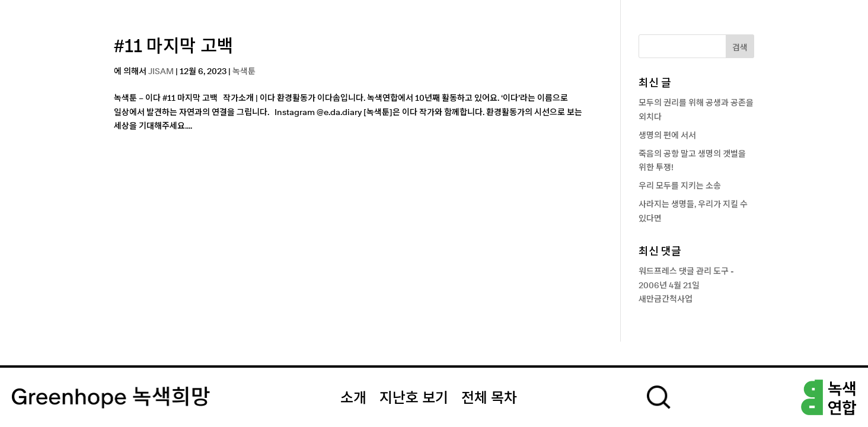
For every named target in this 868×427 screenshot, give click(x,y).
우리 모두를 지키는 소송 (680, 186)
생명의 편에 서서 (667, 136)
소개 (353, 399)
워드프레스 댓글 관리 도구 (684, 272)
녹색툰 (244, 72)
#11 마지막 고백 (174, 47)
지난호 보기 (414, 399)
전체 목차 (489, 399)
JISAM (161, 72)
